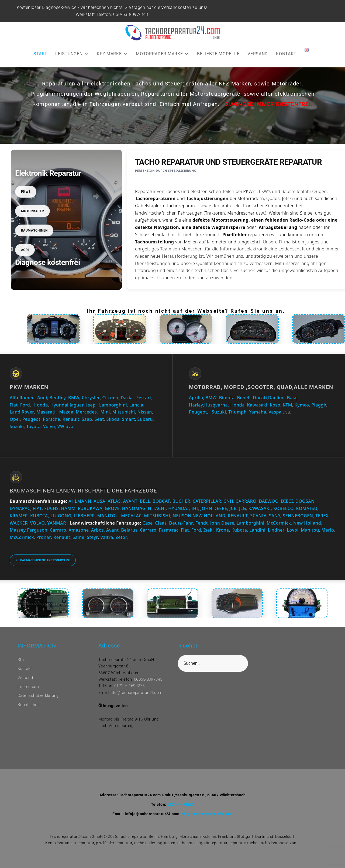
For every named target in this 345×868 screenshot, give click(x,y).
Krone (223, 530)
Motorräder (33, 211)
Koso (275, 405)
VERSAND (258, 54)
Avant (113, 530)
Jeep (91, 405)
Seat (99, 419)
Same (78, 537)
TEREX (322, 516)
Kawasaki (257, 405)
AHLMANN (80, 501)
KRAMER (19, 516)
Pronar (44, 537)
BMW (74, 398)
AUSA (99, 501)
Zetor (121, 537)
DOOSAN (305, 501)
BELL (145, 501)
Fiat (14, 405)
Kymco (302, 405)
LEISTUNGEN (72, 54)
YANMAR (56, 523)
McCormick (279, 523)
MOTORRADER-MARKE (162, 54)
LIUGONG (61, 516)
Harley (196, 405)
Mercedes (86, 412)
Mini (105, 412)
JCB (233, 508)
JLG (243, 508)
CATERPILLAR (207, 501)
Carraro (58, 530)
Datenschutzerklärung (38, 695)
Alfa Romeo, (23, 398)
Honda (41, 405)
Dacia (127, 398)
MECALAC (131, 516)
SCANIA (258, 516)
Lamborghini (113, 405)
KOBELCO (284, 508)
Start (22, 660)
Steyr (92, 537)
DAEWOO (269, 501)
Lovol (293, 530)
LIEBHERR (84, 516)
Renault (71, 419)
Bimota (227, 398)
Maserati (46, 412)
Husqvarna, (217, 405)
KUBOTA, (40, 516)
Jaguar (77, 405)
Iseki (209, 530)
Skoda (113, 419)
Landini (257, 530)
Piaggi (318, 405)
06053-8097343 (148, 679)
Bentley (58, 398)
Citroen (110, 398)
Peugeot (31, 419)
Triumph (237, 412)
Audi (42, 398)
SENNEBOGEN (297, 516)
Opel (15, 419)
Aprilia (196, 398)
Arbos (97, 530)
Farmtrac (169, 530)
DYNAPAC (20, 508)
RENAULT (238, 516)
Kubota (239, 530)
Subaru (145, 419)
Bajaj (292, 398)
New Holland (307, 523)
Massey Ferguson (29, 530)
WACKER (19, 523)
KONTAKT (286, 54)
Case (148, 523)
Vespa (275, 412)
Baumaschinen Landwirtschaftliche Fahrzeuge (83, 491)
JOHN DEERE (214, 508)
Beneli (244, 398)
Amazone (79, 530)
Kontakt (25, 669)
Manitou (310, 530)
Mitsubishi (124, 412)
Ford (25, 405)
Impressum (28, 687)
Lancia (136, 405)
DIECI (287, 501)
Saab (87, 419)
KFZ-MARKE (112, 54)
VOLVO (38, 523)
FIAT (37, 508)
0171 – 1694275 (130, 686)
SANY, (275, 516)
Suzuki (17, 426)
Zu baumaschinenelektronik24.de (43, 560)
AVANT (130, 501)
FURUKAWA (90, 508)
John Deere (222, 523)
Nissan (144, 412)
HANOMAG (133, 508)
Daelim (276, 398)
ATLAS (114, 501)
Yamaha (258, 412)
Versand (25, 678)
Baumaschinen (34, 230)
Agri (25, 250)
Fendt (202, 523)
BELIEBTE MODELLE (218, 54)
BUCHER (181, 501)
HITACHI (157, 508)
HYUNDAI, (179, 508)
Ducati (260, 398)
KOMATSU (307, 508)
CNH (228, 501)
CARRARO (246, 501)
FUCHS (51, 508)
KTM (287, 405)
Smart (128, 419)
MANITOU (108, 516)
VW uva (65, 426)
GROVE (112, 508)
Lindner (276, 530)
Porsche (52, 419)
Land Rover (22, 412)
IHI (195, 508)
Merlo (328, 530)
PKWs (26, 192)
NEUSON (182, 516)
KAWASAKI (260, 508)
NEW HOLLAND (209, 516)
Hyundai (59, 405)
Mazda (66, 412)
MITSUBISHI (157, 516)
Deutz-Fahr (181, 523)
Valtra (107, 537)
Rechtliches (29, 705)
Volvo (49, 426)
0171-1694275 (181, 804)
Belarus (129, 530)
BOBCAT (161, 501)
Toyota (33, 426)
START (40, 54)
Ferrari (144, 398)
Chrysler (91, 398)
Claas (161, 523)
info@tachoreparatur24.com (136, 693)
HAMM (68, 508)
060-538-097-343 (132, 14)
